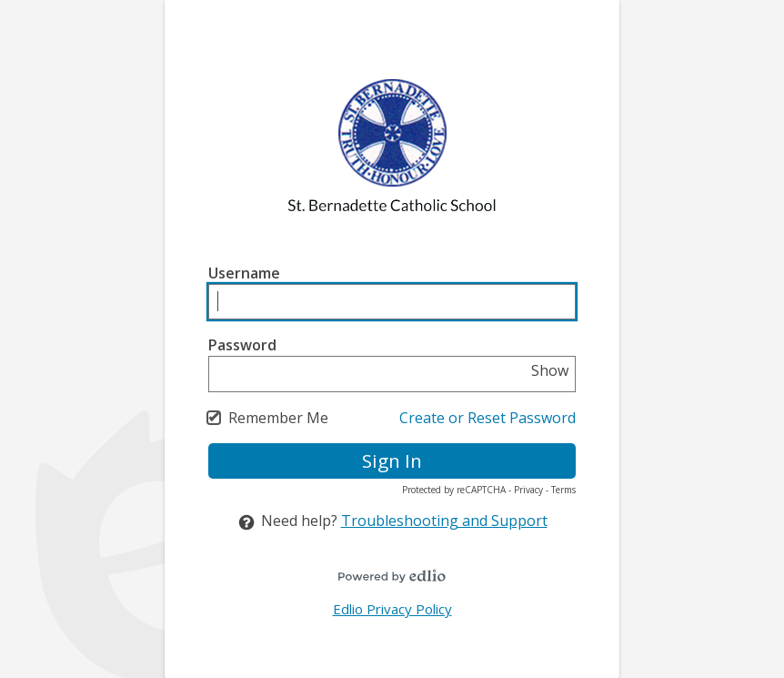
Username (244, 273)
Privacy (528, 490)
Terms (563, 490)
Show (550, 370)
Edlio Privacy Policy (392, 609)
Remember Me (278, 418)
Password (242, 345)
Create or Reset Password (487, 418)
